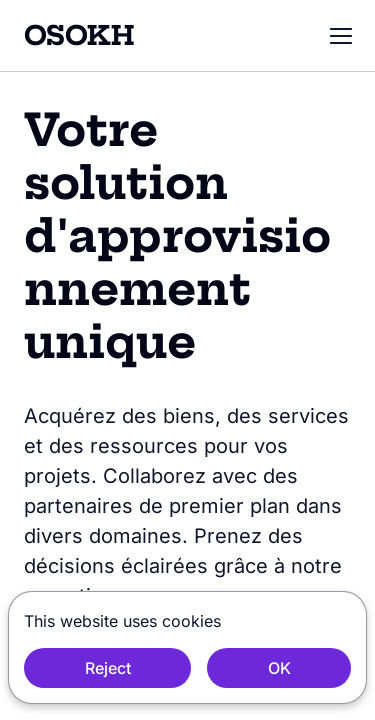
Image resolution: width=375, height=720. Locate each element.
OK (279, 668)
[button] (341, 36)
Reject (108, 668)
